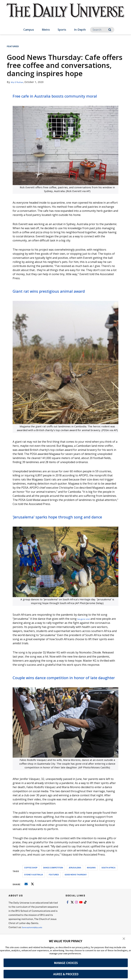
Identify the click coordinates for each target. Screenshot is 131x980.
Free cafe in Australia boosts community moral (50, 99)
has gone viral (86, 633)
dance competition (53, 889)
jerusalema (75, 889)
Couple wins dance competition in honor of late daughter (57, 695)
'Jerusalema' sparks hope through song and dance (64, 527)
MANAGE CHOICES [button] (66, 963)
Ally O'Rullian (19, 82)
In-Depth (80, 30)
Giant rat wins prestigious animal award (65, 298)
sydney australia (34, 896)
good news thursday (76, 896)
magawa (91, 889)
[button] (124, 939)
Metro (46, 30)
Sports (62, 30)
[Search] (102, 30)
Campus (29, 30)
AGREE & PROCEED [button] (66, 974)
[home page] (65, 14)
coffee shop (31, 889)
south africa (108, 889)
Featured (13, 46)
